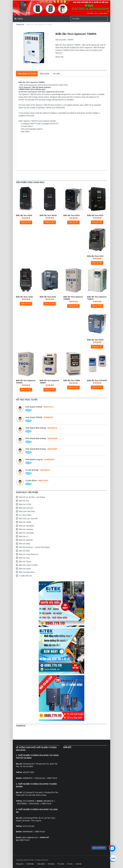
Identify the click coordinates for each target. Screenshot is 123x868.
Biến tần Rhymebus (27, 572)
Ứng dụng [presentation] (44, 74)
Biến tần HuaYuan (26, 508)
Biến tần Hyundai (26, 540)
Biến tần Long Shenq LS (29, 554)
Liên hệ (79, 864)
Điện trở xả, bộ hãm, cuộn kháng (32, 497)
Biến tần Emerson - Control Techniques (34, 547)
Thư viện (61, 864)
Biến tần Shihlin (25, 522)
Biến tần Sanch (25, 569)
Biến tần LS (24, 536)
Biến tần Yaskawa (26, 529)
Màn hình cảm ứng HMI (28, 519)
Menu (20, 19)
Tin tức (70, 864)
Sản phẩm (41, 864)
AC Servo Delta (25, 515)
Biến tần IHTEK (25, 504)
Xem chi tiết (26, 222)
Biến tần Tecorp (25, 562)
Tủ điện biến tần (25, 576)
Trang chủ (20, 24)
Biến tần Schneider (27, 533)
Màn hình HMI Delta (27, 511)
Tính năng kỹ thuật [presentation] (27, 74)
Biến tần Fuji (24, 501)
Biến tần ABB (24, 551)
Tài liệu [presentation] (56, 74)
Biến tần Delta (25, 544)
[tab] (27, 74)
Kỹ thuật (51, 864)
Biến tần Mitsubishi (26, 526)
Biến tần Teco (24, 558)
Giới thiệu (30, 864)
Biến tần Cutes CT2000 (28, 565)
